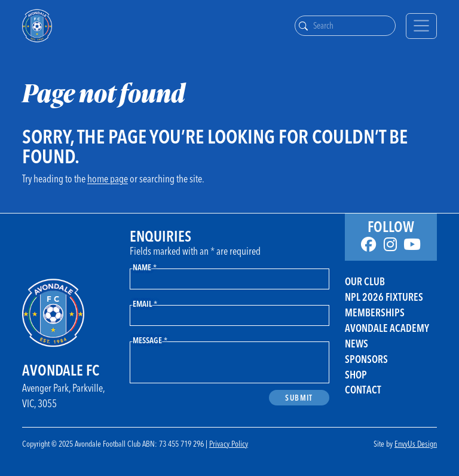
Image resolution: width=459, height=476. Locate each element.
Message (150, 340)
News (357, 344)
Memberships (375, 312)
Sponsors (366, 359)
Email (145, 303)
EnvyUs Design (416, 443)
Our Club (365, 281)
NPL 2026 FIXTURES (384, 297)
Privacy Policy (229, 443)
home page (108, 178)
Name (145, 267)
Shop (356, 375)
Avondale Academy (387, 328)
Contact (363, 390)
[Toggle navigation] (421, 26)
